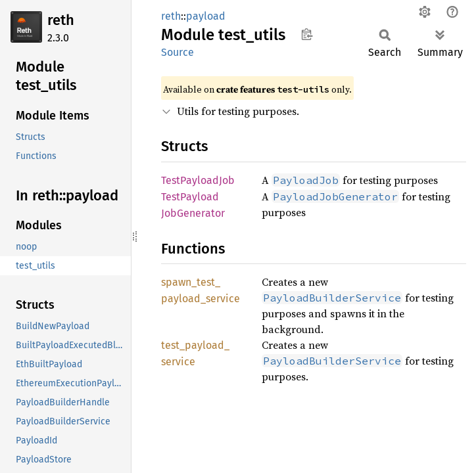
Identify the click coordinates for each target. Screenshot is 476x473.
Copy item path (307, 34)
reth (61, 20)
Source (178, 52)
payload (206, 16)
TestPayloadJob (198, 180)
